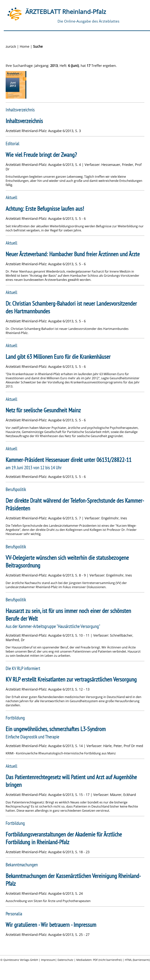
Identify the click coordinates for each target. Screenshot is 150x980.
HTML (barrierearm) (137, 960)
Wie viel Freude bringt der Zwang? (41, 155)
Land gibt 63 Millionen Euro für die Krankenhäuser (58, 357)
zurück (11, 46)
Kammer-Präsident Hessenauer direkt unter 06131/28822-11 (69, 460)
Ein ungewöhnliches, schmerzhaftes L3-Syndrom (56, 729)
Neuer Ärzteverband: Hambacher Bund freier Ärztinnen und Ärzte (73, 254)
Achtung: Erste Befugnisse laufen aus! (45, 209)
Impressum (48, 960)
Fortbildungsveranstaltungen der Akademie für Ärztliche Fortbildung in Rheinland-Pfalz (64, 838)
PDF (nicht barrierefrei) (107, 960)
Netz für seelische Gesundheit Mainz (43, 410)
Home (25, 46)
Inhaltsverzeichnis (24, 121)
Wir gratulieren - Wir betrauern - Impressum (51, 925)
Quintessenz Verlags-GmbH (21, 960)
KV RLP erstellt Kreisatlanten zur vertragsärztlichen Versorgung (71, 679)
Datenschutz (65, 960)
